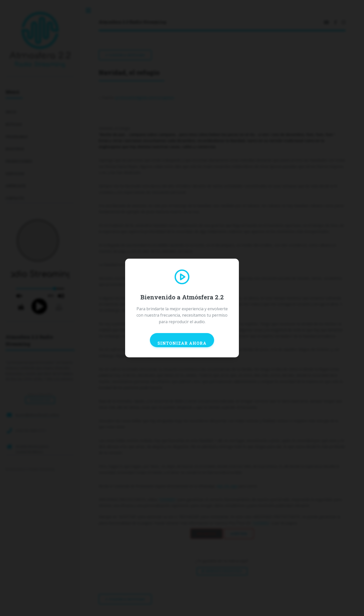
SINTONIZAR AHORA (182, 343)
